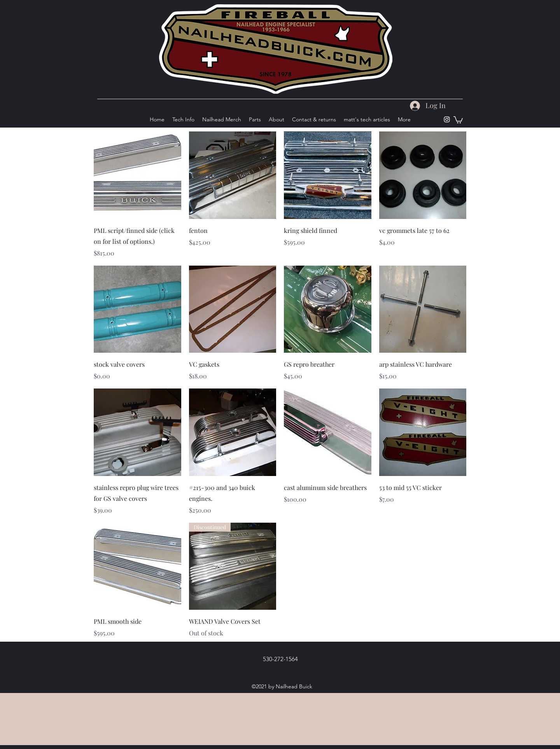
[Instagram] (447, 119)
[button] (458, 119)
